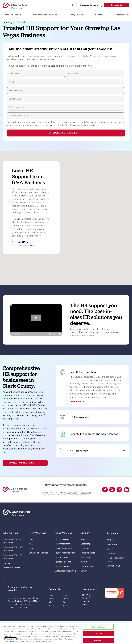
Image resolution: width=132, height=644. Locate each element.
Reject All (98, 633)
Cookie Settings (98, 627)
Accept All (98, 640)
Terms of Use (58, 122)
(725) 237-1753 (25, 246)
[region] (66, 633)
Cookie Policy (64, 639)
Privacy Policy (42, 122)
